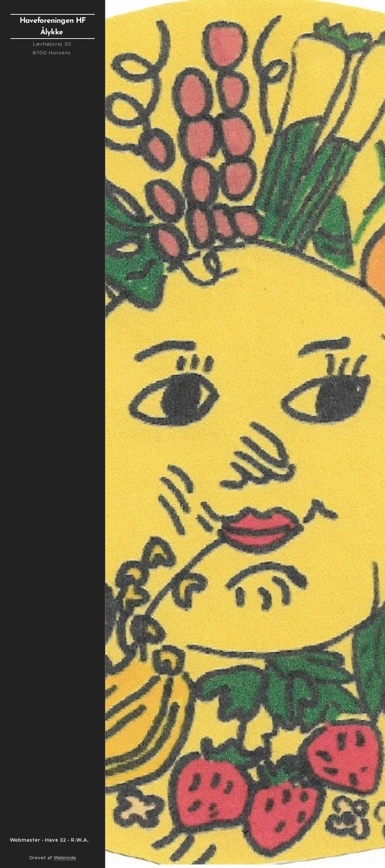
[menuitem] (53, 313)
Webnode (65, 858)
